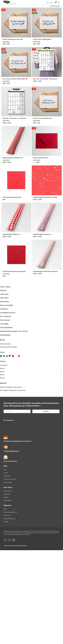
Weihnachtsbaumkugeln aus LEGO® (14, 331)
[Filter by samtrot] (19, 356)
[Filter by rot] (13, 356)
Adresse (6, 497)
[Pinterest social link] (14, 540)
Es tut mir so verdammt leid (42, 118)
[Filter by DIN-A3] (30, 369)
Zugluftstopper (5, 335)
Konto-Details (8, 500)
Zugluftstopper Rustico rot (42, 234)
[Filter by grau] (7, 356)
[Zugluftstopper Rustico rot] (47, 217)
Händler (6, 522)
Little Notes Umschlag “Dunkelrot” (14, 271)
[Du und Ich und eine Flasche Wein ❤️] (16, 62)
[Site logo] (10, 2)
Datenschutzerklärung (10, 512)
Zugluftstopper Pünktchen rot (13, 158)
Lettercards (4, 294)
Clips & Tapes (5, 287)
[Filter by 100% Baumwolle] (30, 344)
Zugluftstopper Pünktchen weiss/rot (45, 271)
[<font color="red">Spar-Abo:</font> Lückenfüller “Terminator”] (47, 62)
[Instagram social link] (9, 540)
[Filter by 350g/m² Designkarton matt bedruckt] (30, 387)
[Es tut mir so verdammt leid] (47, 101)
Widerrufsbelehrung (9, 519)
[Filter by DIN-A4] (30, 372)
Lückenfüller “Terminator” (45, 79)
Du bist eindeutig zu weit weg (13, 39)
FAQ (5, 470)
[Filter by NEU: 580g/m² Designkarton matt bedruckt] (30, 390)
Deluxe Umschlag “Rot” (41, 158)
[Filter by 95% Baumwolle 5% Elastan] (30, 347)
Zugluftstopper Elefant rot (11, 234)
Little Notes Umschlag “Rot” (12, 197)
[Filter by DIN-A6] (30, 375)
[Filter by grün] (4, 356)
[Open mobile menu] (59, 3)
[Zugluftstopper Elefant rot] (16, 217)
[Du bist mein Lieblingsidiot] (47, 22)
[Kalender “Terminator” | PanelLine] (16, 101)
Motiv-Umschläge (7, 305)
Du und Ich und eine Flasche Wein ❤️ (15, 79)
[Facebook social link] (5, 540)
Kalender (3, 290)
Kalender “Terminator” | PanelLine (14, 118)
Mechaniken (5, 302)
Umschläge (4, 324)
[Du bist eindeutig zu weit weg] (16, 22)
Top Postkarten (6, 316)
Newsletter (7, 476)
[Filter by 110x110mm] (30, 365)
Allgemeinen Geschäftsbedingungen (25, 533)
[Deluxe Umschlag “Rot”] (47, 141)
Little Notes (4, 298)
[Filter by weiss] (16, 356)
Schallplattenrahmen (8, 313)
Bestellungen (7, 491)
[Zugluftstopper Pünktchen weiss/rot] (47, 255)
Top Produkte (5, 320)
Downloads (7, 494)
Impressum (7, 515)
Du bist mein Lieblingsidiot (42, 39)
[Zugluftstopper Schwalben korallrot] (47, 180)
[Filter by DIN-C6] (30, 378)
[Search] (48, 3)
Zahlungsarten (8, 482)
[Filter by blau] (1, 356)
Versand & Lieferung (10, 479)
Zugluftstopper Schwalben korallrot (45, 197)
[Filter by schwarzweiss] (10, 356)
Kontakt (6, 473)
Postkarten (4, 309)
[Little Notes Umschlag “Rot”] (16, 180)
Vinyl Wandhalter (6, 328)
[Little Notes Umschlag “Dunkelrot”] (16, 255)
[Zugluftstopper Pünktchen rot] (16, 141)
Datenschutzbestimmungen (45, 533)
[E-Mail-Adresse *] (17, 411)
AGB (5, 509)
